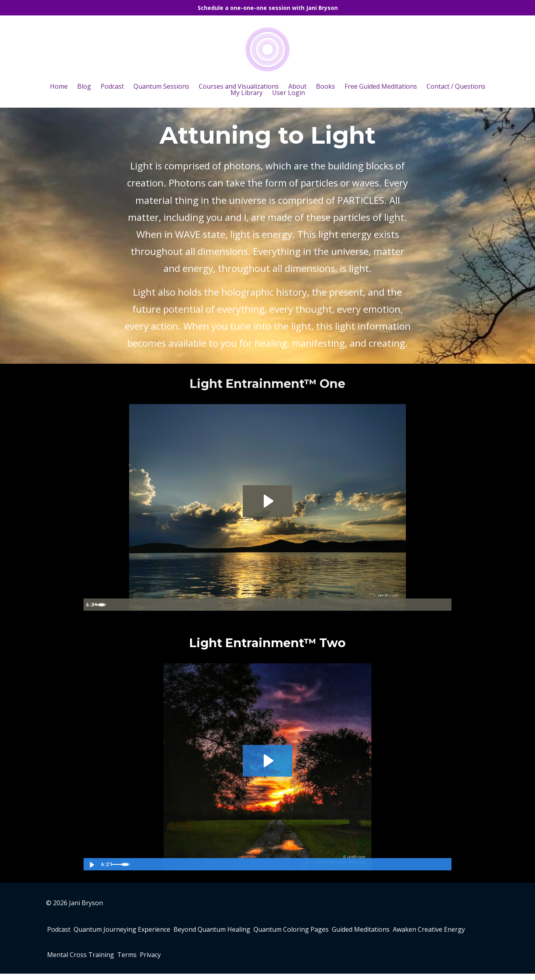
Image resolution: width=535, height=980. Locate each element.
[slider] (259, 604)
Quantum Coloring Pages (317, 931)
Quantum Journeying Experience (135, 931)
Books (326, 86)
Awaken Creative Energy (90, 960)
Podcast (112, 86)
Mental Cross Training (169, 960)
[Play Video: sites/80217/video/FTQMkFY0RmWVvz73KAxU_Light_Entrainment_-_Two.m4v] (267, 760)
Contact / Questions (456, 86)
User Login (288, 93)
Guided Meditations (393, 931)
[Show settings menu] (428, 604)
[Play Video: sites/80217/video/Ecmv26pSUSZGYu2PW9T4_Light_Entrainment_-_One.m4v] (267, 501)
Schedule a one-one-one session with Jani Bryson (268, 8)
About (297, 86)
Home (59, 86)
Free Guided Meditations (381, 86)
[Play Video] (91, 604)
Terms (222, 960)
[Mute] (412, 604)
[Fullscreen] (444, 604)
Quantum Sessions (161, 86)
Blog (84, 86)
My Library (247, 93)
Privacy (251, 960)
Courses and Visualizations (239, 86)
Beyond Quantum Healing (231, 931)
